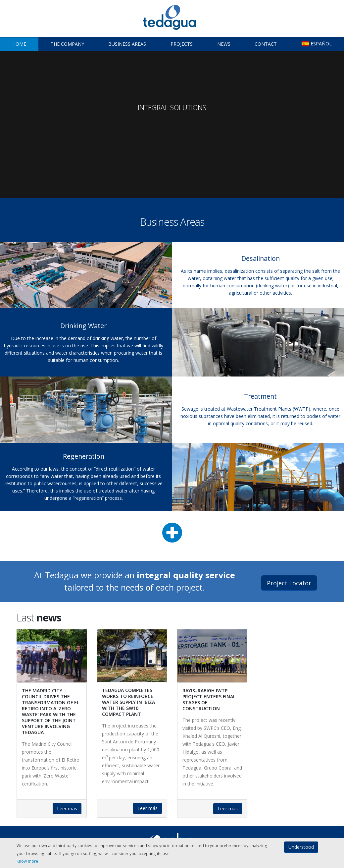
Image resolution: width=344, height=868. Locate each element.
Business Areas (127, 44)
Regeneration (84, 456)
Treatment (260, 396)
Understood (301, 847)
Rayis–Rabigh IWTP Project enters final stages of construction (209, 699)
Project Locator (289, 583)
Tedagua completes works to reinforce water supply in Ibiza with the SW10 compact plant (128, 702)
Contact (266, 44)
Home (19, 44)
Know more (27, 861)
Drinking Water (83, 326)
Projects (182, 44)
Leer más (67, 809)
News (224, 44)
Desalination (261, 258)
